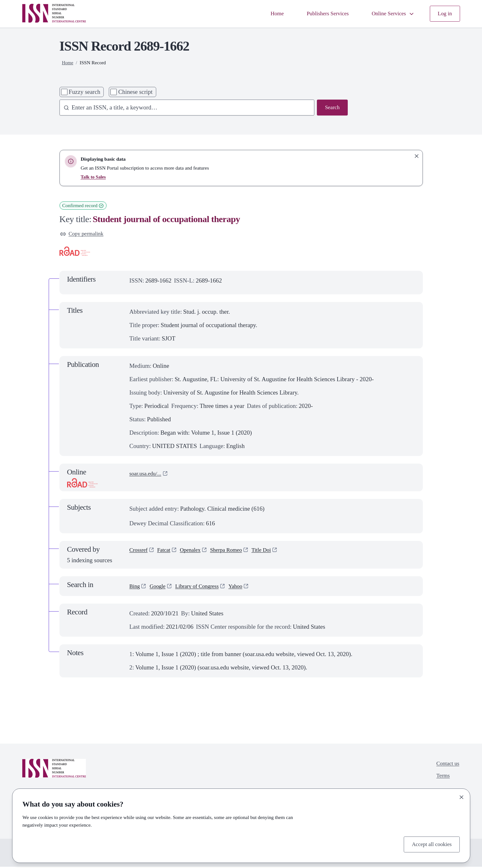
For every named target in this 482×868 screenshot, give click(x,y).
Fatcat (167, 552)
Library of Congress (203, 588)
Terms (441, 779)
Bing (135, 588)
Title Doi (272, 552)
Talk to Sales (94, 177)
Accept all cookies (430, 844)
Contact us (447, 765)
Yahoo (244, 588)
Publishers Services (319, 14)
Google (160, 588)
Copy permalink (84, 234)
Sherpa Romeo (234, 552)
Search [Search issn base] (332, 108)
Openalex (195, 552)
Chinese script (136, 92)
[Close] (462, 796)
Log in (444, 14)
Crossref (140, 552)
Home (266, 14)
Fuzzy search (84, 92)
